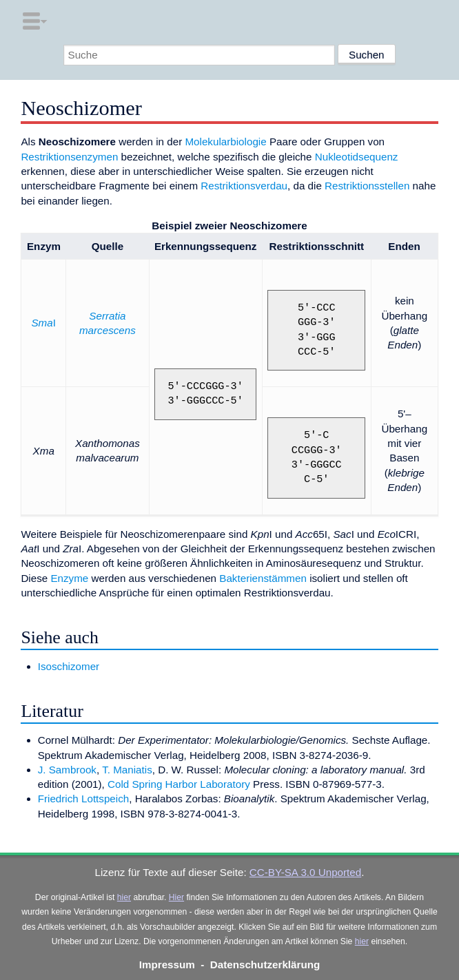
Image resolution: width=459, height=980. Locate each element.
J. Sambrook (67, 770)
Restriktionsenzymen (69, 157)
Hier (176, 897)
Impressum (167, 965)
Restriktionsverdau (244, 186)
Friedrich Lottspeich (84, 799)
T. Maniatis (127, 770)
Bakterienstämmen (263, 578)
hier (124, 897)
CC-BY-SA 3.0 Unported (305, 872)
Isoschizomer (69, 666)
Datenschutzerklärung (265, 965)
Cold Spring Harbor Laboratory (179, 784)
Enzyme (69, 578)
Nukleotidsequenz (357, 157)
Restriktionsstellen (367, 186)
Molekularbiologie (225, 142)
